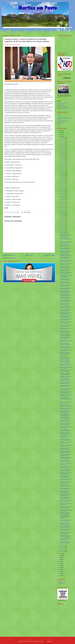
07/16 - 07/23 (63, 186)
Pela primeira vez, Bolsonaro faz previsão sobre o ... (66, 480)
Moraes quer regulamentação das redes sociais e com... (66, 322)
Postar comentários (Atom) (11, 258)
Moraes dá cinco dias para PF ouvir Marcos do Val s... (65, 433)
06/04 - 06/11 (62, 197)
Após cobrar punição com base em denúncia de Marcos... (65, 316)
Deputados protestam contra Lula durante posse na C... (66, 510)
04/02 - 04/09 (63, 215)
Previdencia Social (61, 123)
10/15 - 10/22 (63, 160)
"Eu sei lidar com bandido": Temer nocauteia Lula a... (65, 298)
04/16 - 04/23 (63, 211)
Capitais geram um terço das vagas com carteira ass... (65, 249)
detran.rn (59, 125)
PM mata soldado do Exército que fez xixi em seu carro (65, 527)
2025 (60, 133)
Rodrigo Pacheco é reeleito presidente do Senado (65, 486)
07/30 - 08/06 (63, 182)
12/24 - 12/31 (63, 140)
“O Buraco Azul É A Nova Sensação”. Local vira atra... (65, 332)
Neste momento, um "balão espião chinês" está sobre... (65, 235)
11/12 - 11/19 (62, 152)
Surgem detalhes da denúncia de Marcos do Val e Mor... (66, 386)
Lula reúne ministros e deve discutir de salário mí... (65, 421)
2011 (60, 576)
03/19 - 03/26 (63, 219)
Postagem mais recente (9, 255)
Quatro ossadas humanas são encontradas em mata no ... (65, 430)
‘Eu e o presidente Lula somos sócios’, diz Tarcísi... (65, 521)
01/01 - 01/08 (63, 551)
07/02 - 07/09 (63, 190)
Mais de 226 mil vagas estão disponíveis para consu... (65, 542)
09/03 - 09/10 (63, 172)
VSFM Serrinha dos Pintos (62, 103)
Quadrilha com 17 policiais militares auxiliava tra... (65, 361)
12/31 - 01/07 (63, 138)
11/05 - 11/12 (62, 154)
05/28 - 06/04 (63, 199)
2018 (60, 562)
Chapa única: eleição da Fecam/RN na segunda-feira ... (66, 255)
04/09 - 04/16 (63, 213)
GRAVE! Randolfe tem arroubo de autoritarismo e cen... (65, 301)
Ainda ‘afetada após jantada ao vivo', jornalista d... (65, 489)
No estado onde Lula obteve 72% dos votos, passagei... (66, 273)
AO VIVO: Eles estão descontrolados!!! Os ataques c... (65, 239)
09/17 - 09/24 (63, 168)
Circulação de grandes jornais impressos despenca (65, 412)
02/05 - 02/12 (63, 231)
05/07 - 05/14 (63, 205)
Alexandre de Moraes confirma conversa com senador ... (65, 326)
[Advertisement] (66, 626)
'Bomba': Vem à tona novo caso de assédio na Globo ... (65, 403)
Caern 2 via (60, 114)
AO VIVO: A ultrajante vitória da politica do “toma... (66, 350)
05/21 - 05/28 (63, 201)
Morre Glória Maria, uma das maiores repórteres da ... (65, 415)
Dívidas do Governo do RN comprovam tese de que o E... (66, 440)
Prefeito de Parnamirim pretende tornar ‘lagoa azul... (66, 427)
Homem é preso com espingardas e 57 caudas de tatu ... (66, 446)
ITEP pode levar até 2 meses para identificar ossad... (66, 329)
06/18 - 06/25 (63, 193)
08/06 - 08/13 (63, 180)
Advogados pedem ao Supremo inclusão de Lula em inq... (65, 470)
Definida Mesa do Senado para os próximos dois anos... (65, 371)
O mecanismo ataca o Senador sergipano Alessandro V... (65, 452)
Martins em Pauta (62, 581)
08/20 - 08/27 (63, 176)
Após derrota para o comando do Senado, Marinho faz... (66, 319)
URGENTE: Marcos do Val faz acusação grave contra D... (65, 392)
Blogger (54, 641)
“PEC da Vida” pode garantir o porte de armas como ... (65, 476)
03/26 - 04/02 (63, 217)
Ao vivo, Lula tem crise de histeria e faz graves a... (65, 304)
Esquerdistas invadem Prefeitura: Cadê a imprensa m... (66, 243)
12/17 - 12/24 (63, 142)
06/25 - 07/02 (63, 191)
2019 (60, 560)
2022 (60, 554)
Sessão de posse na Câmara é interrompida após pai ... (65, 498)
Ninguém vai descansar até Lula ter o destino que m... (66, 473)
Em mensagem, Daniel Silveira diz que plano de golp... (65, 424)
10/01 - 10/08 (63, 164)
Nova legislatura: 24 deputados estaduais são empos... (65, 507)
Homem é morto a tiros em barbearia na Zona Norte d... (65, 347)
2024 (60, 135)
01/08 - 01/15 (63, 549)
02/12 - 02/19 (63, 229)
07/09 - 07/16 (63, 188)
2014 (60, 570)
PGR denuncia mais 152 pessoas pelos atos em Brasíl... (66, 264)
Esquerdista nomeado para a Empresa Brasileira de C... (65, 358)
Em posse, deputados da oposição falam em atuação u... (66, 501)
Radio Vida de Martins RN (62, 107)
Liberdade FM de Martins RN (63, 108)
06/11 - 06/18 (62, 195)
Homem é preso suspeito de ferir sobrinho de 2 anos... (66, 455)
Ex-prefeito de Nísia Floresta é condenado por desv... (65, 338)
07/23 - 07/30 (63, 184)
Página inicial (29, 255)
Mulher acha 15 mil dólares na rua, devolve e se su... (65, 270)
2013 (60, 572)
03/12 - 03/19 (63, 221)
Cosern (59, 116)
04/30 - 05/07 (63, 207)
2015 (60, 568)
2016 (60, 566)
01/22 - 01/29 (63, 545)
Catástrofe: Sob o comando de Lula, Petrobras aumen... (65, 389)
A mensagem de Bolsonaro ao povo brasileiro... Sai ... (65, 380)
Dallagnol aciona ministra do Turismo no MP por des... (65, 279)
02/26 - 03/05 (63, 225)
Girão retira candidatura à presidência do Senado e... (65, 524)
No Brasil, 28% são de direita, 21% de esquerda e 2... (65, 258)
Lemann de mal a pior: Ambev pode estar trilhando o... (65, 467)
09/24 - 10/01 (63, 166)
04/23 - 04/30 (63, 209)
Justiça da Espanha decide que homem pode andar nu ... (65, 292)
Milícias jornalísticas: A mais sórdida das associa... (65, 495)
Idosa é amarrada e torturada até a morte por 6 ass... (66, 539)
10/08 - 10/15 (63, 162)
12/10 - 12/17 (63, 144)
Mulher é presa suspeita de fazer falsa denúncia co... (66, 443)
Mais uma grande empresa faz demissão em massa (65, 483)
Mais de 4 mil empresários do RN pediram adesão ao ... (65, 267)
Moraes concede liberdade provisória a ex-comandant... (65, 335)
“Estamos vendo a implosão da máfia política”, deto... (65, 313)
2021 (60, 556)
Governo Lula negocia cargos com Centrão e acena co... (65, 252)
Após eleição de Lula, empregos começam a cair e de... (66, 377)
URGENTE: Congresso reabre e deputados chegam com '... (66, 458)
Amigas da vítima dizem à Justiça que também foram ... (65, 344)
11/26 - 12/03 (62, 148)
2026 (60, 131)
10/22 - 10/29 (63, 158)
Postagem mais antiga (49, 255)
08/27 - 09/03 (63, 174)
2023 (60, 136)
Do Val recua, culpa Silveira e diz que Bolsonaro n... (66, 436)
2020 (60, 558)
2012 (60, 574)
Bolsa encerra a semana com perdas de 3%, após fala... (65, 283)
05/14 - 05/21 (63, 203)
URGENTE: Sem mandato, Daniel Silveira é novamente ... (66, 406)
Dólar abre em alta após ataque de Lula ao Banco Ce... (65, 310)
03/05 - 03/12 (63, 223)
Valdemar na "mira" (63, 356)
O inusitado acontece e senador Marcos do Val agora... (65, 286)
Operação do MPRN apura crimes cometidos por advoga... (65, 517)
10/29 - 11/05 (62, 156)
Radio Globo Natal (61, 105)
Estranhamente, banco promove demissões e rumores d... (65, 383)
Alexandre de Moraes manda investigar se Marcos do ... (65, 289)
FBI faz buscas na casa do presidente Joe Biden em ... (65, 461)
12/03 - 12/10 (63, 146)
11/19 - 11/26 (62, 150)
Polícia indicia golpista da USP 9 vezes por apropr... (66, 533)
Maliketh (45, 641)
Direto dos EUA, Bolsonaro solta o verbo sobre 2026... (66, 409)
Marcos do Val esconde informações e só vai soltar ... (66, 295)
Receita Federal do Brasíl (62, 121)
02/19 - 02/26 (63, 227)
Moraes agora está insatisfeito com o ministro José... (65, 530)
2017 (60, 564)
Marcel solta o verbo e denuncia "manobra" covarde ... (66, 364)
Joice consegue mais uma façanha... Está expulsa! (65, 492)
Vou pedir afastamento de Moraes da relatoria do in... (66, 341)
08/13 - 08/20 (63, 178)
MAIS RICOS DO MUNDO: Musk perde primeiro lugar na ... (66, 399)
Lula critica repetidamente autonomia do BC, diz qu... (65, 246)
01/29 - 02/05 (63, 233)
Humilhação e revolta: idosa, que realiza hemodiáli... (66, 368)
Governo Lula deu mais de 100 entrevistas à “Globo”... (65, 261)
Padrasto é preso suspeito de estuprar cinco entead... (65, 353)
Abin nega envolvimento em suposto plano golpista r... (65, 374)
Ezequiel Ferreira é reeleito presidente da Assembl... (65, 513)
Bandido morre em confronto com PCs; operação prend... (65, 536)
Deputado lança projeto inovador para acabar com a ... (66, 276)
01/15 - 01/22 (63, 547)
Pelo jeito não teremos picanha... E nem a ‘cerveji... (66, 395)
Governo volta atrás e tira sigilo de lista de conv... (65, 464)
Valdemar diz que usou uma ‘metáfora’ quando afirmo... (65, 418)
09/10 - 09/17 (63, 170)
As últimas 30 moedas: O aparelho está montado (64, 449)
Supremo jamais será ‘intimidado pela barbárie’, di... (66, 504)
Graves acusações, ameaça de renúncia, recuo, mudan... (65, 307)
